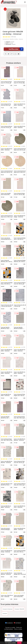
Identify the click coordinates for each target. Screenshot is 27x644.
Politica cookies (18, 629)
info (11, 85)
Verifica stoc (16, 49)
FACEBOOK (9, 623)
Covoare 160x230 (19, 609)
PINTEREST (17, 623)
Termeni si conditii (10, 627)
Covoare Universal (7, 609)
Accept (19, 643)
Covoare (5, 613)
